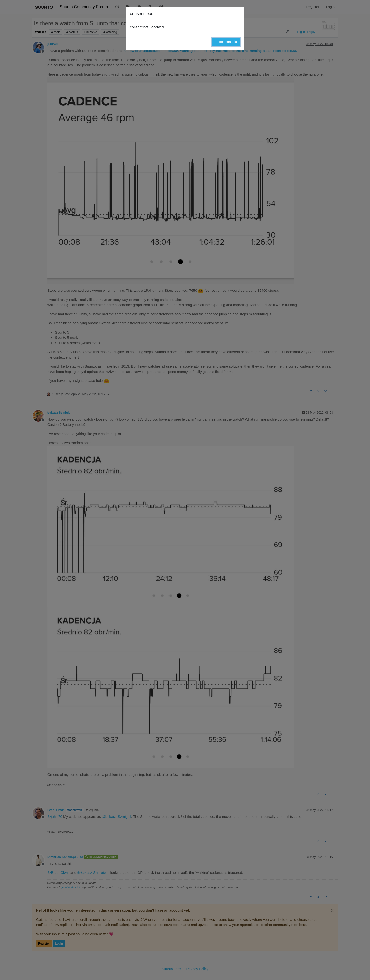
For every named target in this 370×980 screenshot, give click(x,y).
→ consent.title (226, 42)
